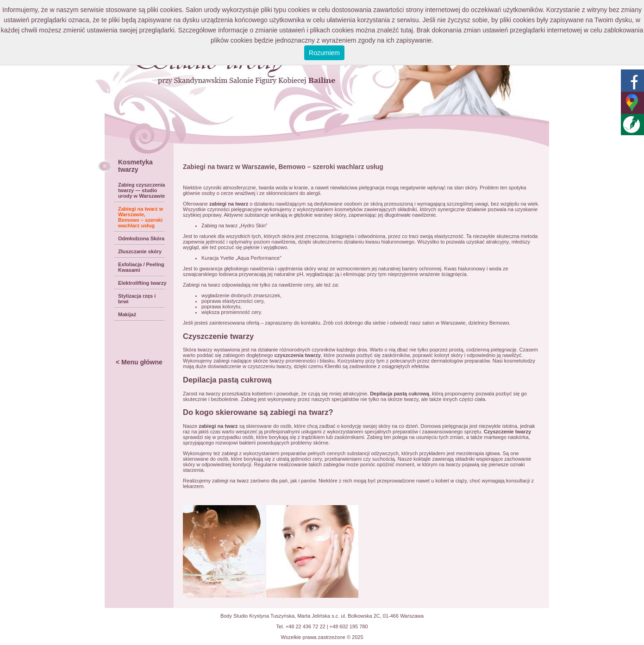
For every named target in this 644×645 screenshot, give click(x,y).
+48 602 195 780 (349, 626)
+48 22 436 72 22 (306, 626)
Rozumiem (324, 53)
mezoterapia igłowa (478, 453)
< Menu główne (139, 362)
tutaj (406, 30)
